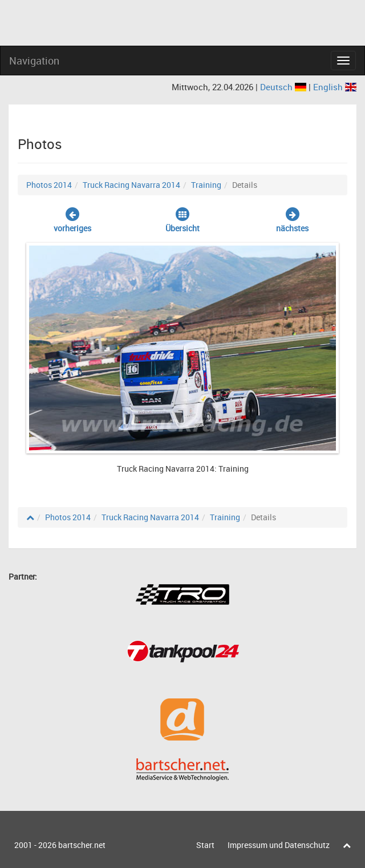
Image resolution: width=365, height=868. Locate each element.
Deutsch (284, 87)
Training (206, 185)
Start (205, 845)
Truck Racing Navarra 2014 (131, 185)
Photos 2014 (49, 185)
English (335, 87)
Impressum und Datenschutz (279, 845)
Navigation (34, 61)
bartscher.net (82, 845)
